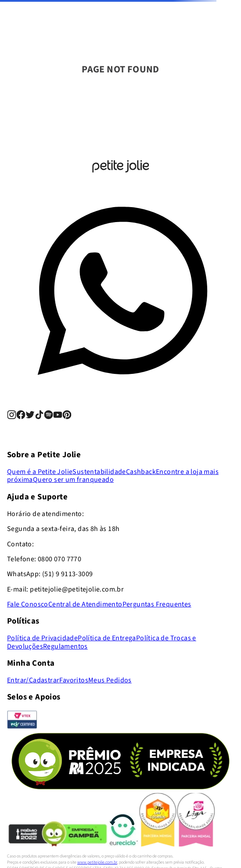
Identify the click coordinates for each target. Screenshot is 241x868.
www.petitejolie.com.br (97, 862)
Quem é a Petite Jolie (40, 472)
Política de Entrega (107, 638)
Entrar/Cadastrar (33, 680)
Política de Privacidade (42, 638)
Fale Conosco (28, 604)
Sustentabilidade (99, 472)
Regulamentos (65, 646)
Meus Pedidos (110, 680)
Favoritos (74, 680)
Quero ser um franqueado (73, 480)
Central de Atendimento (85, 604)
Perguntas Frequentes (157, 604)
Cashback (141, 472)
